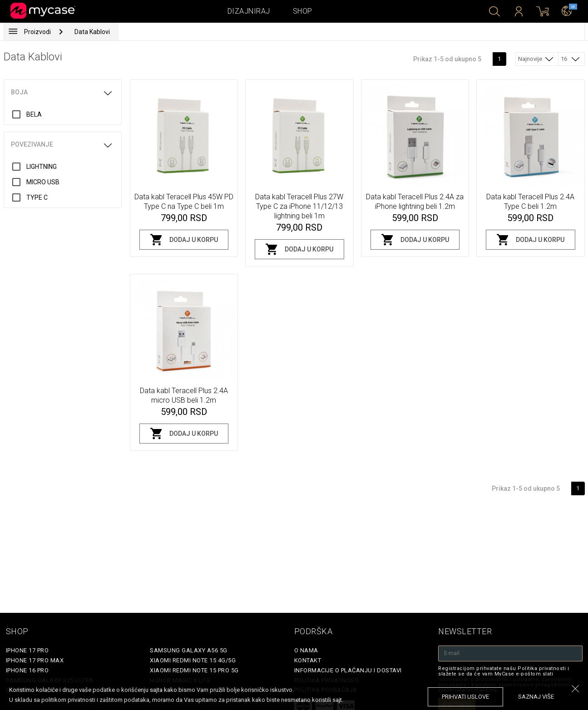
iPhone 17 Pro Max (35, 660)
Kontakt (308, 660)
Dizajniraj (249, 11)
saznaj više (536, 697)
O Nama (306, 650)
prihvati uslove (465, 697)
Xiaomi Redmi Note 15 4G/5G (193, 660)
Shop (303, 11)
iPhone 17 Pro (27, 650)
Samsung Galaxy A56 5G (189, 650)
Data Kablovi (92, 32)
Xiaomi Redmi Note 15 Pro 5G (194, 670)
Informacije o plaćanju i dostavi (348, 670)
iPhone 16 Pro (27, 670)
